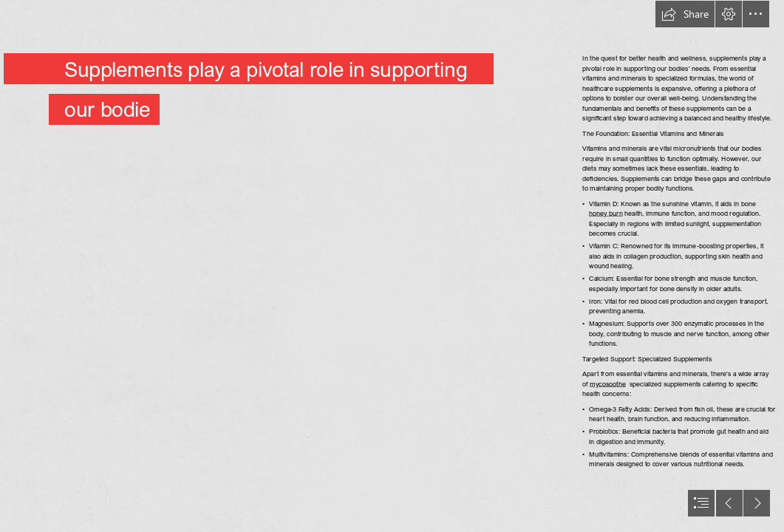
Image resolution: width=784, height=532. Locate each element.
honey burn (606, 213)
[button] (685, 14)
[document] (392, 266)
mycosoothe (608, 384)
